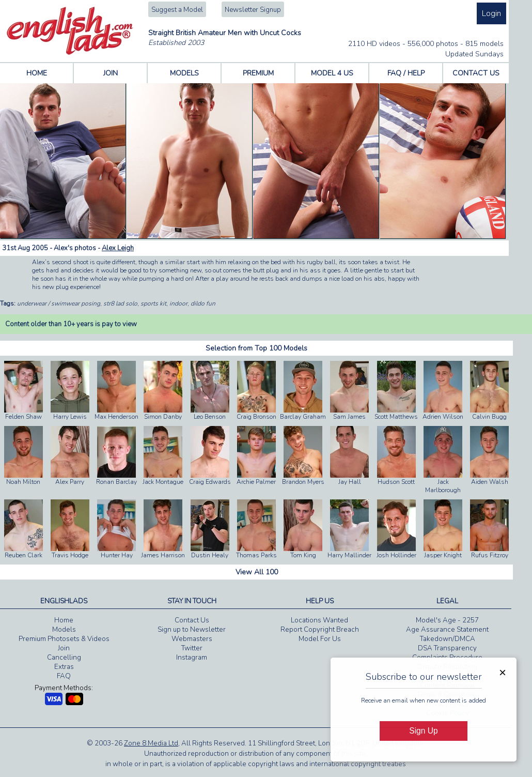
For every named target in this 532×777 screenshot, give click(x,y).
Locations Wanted (319, 620)
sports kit (153, 303)
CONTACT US (476, 73)
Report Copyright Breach (320, 630)
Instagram (192, 658)
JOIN (111, 73)
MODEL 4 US (332, 73)
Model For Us (320, 639)
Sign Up (423, 731)
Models (64, 630)
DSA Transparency (447, 648)
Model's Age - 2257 (447, 620)
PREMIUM (258, 73)
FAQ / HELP (406, 73)
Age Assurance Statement (447, 630)
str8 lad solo (120, 303)
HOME (37, 73)
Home (64, 620)
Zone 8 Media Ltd (151, 743)
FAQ (64, 676)
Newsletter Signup (253, 10)
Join (64, 648)
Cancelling (64, 658)
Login (491, 13)
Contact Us (192, 620)
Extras (64, 667)
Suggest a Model (177, 10)
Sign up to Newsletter (192, 630)
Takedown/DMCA (448, 639)
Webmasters (192, 639)
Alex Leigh (118, 248)
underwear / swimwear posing (59, 303)
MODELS (184, 73)
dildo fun (203, 303)
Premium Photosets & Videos (64, 639)
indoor (178, 303)
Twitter (192, 648)
